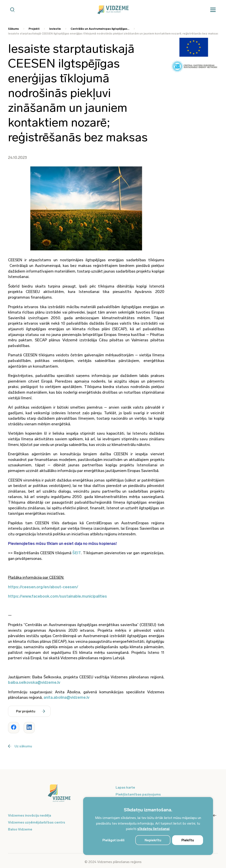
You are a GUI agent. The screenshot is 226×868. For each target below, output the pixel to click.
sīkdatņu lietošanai (153, 829)
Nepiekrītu (153, 840)
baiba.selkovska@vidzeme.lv (34, 682)
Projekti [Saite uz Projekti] (34, 29)
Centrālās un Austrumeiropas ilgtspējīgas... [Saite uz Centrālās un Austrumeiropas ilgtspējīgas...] (100, 29)
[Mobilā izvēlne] (213, 10)
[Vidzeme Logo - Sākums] (113, 10)
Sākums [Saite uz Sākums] (13, 29)
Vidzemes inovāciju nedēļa (30, 815)
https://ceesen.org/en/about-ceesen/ (43, 587)
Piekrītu (188, 840)
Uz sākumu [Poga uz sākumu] (20, 746)
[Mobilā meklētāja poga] (12, 10)
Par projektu (31, 711)
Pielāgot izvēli (113, 840)
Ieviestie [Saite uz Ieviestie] (55, 29)
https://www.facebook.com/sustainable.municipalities (57, 596)
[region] (148, 826)
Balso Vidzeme (20, 829)
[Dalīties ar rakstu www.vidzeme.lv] (14, 728)
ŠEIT (77, 553)
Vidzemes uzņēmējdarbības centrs (37, 822)
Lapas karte (125, 787)
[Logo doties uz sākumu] (59, 795)
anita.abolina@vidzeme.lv (66, 697)
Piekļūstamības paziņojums (138, 794)
